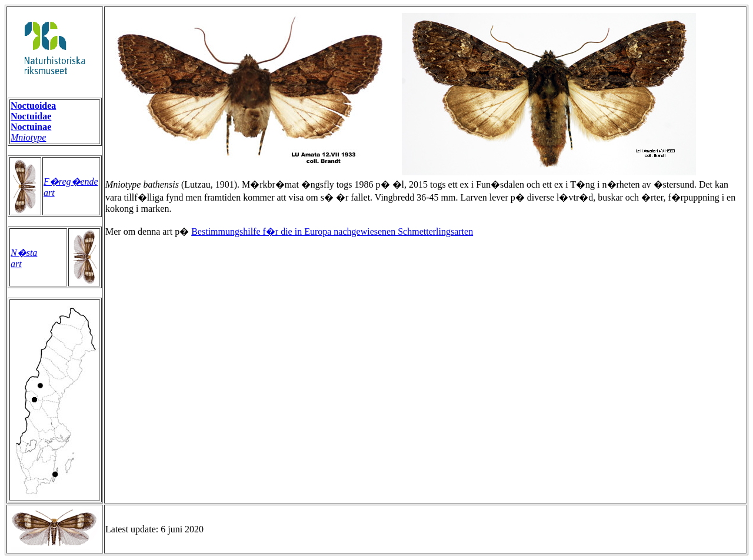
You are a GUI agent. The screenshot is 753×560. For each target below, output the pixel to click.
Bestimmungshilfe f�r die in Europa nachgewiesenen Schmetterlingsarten (332, 231)
